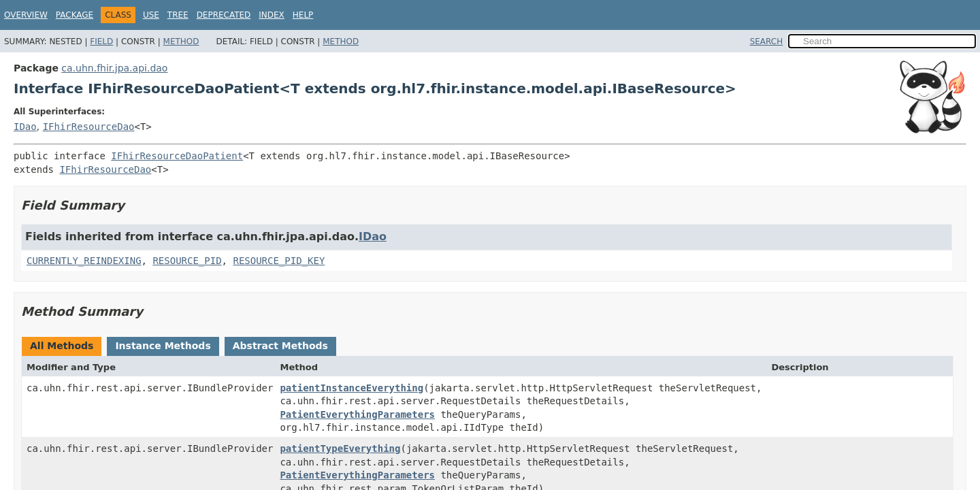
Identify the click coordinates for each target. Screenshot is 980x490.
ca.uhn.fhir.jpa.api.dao (114, 68)
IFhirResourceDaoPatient (177, 156)
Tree (178, 15)
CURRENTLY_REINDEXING (84, 261)
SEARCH (767, 42)
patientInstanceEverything (352, 388)
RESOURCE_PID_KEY (279, 261)
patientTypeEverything (340, 448)
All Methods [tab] (62, 346)
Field (101, 42)
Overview (26, 15)
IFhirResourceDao (89, 127)
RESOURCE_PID (187, 261)
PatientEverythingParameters (357, 414)
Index (272, 15)
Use (151, 15)
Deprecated (224, 15)
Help (303, 15)
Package (75, 15)
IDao (25, 127)
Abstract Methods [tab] (280, 346)
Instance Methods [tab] (163, 346)
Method (181, 42)
